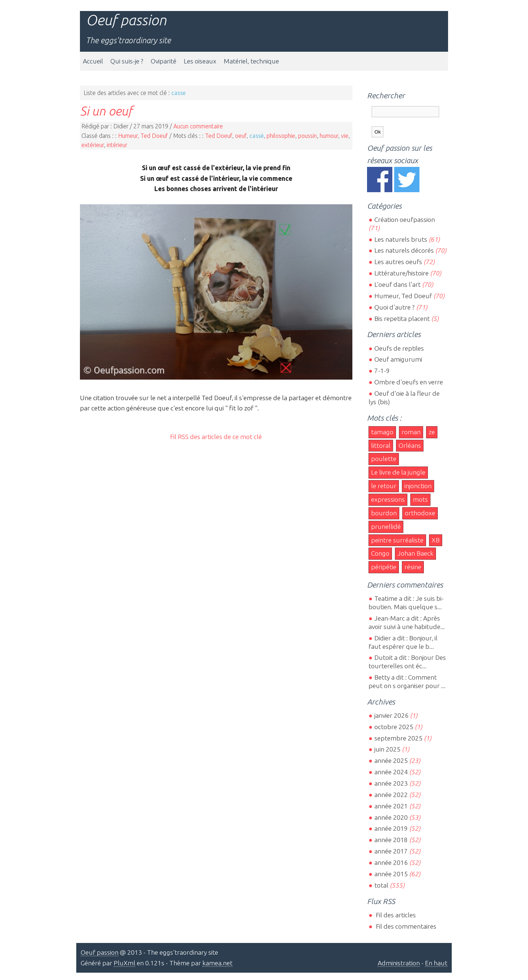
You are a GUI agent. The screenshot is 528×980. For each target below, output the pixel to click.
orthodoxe (420, 513)
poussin (307, 136)
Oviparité (164, 61)
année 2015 (391, 874)
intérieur (117, 145)
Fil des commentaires (405, 926)
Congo (380, 553)
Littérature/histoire (401, 273)
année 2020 (391, 817)
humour (329, 136)
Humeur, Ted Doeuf (143, 136)
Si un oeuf (106, 111)
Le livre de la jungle (398, 472)
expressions (388, 499)
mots (420, 499)
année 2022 (391, 795)
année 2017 (391, 851)
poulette (384, 459)
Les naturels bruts (401, 239)
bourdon (384, 513)
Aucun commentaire (198, 126)
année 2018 (391, 840)
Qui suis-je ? (127, 61)
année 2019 (391, 828)
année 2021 (391, 806)
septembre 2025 (398, 738)
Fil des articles (395, 915)
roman (411, 432)
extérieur (93, 145)
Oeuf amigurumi (398, 359)
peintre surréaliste (397, 540)
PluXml (124, 963)
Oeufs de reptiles (399, 348)
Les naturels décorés (404, 250)
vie (345, 136)
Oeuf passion (126, 20)
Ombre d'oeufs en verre (409, 382)
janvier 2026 (391, 715)
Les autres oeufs (398, 262)
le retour (384, 486)
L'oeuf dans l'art (397, 284)
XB (436, 540)
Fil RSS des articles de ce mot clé (216, 437)
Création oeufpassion (405, 220)
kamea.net (217, 963)
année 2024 (391, 772)
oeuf (241, 136)
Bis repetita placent (402, 319)
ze (432, 432)
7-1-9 (382, 371)
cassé (256, 136)
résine (413, 567)
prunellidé (386, 526)
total (382, 885)
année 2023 (391, 783)
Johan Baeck (415, 553)
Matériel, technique (251, 61)
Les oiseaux (200, 61)
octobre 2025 (394, 727)
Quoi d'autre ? (395, 307)
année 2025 (391, 760)
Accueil (93, 61)
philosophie (281, 136)
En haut (436, 963)
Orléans (410, 445)
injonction (418, 486)
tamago (382, 432)
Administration (399, 963)
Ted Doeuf (219, 136)
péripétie (384, 567)
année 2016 (391, 862)
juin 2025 (387, 749)
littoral (381, 445)
